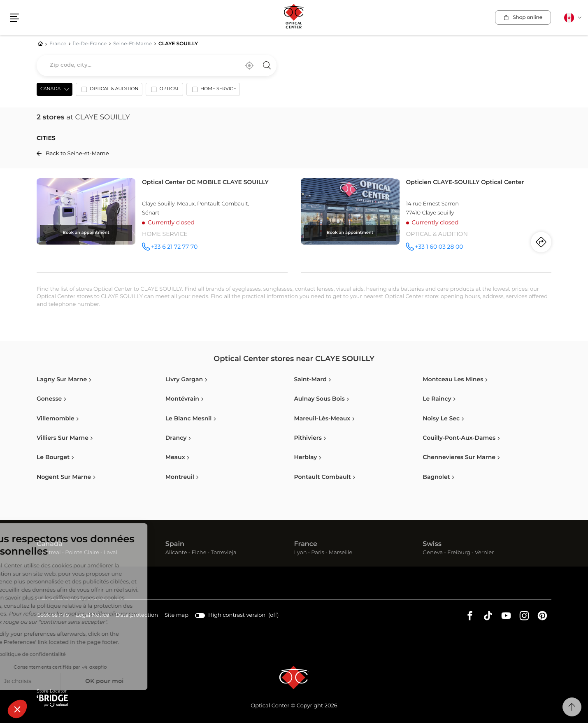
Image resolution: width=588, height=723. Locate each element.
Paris (318, 553)
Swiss (432, 544)
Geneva (433, 553)
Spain (175, 544)
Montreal (49, 553)
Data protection (137, 616)
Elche (199, 553)
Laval (110, 553)
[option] (109, 91)
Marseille (341, 553)
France (306, 544)
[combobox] (157, 65)
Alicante (176, 553)
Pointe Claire (82, 553)
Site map (177, 615)
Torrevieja (223, 553)
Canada (50, 544)
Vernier (485, 553)
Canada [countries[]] (50, 89)
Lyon (301, 553)
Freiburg (459, 553)
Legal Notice (92, 616)
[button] (17, 709)
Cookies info (53, 616)
